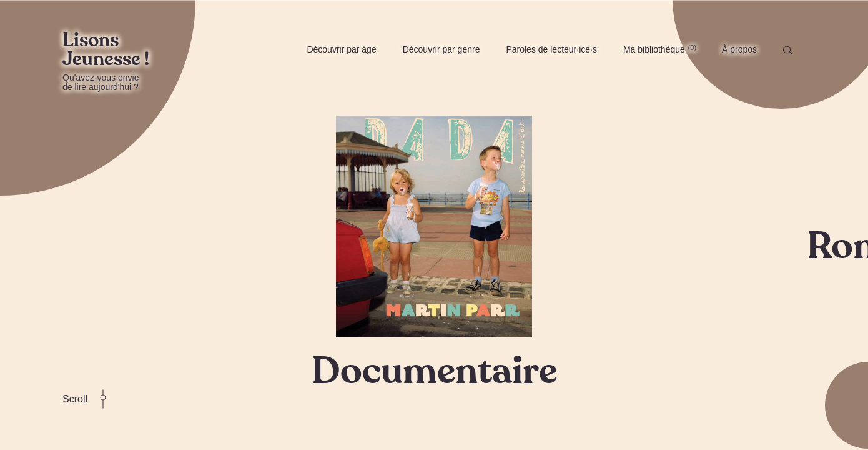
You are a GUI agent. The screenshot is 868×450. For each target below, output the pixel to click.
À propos (739, 49)
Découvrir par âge (341, 49)
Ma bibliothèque (660, 49)
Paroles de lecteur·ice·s (551, 49)
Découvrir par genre (441, 49)
